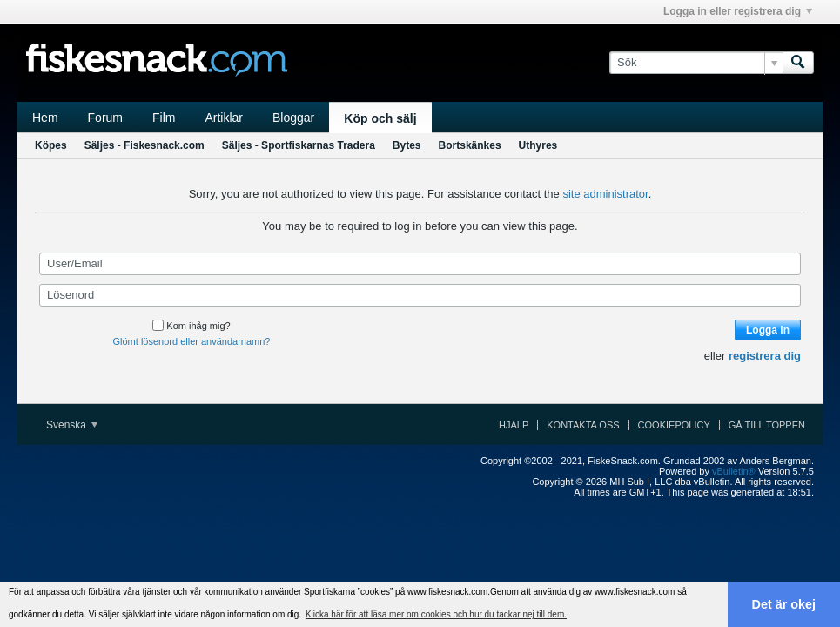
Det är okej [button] (784, 604)
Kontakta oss (583, 425)
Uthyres (538, 145)
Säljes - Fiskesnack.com (144, 145)
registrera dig (765, 356)
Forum (105, 118)
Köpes (51, 145)
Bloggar (293, 118)
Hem (45, 118)
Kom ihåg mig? (191, 326)
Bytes (407, 145)
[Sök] (696, 63)
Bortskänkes (470, 145)
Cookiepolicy (674, 425)
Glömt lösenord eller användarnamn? (192, 341)
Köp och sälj (380, 118)
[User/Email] (420, 264)
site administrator (605, 194)
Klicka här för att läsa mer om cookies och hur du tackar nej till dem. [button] (436, 614)
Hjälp (514, 425)
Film (164, 118)
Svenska (72, 425)
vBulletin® (734, 471)
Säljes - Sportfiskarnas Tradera (299, 145)
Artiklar (224, 118)
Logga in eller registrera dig (738, 11)
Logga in (768, 330)
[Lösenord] (420, 295)
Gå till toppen (767, 425)
